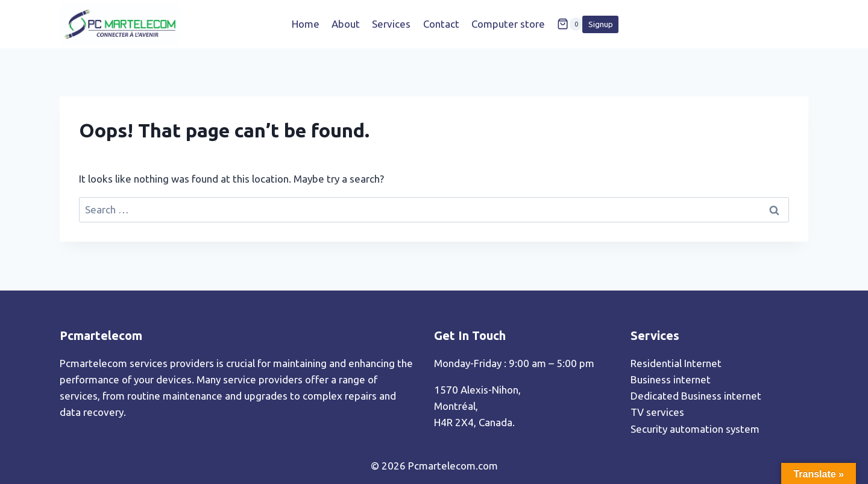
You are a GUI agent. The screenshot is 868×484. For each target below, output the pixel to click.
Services (391, 24)
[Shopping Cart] (570, 24)
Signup (601, 24)
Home (306, 24)
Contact (441, 24)
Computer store (508, 24)
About (346, 24)
